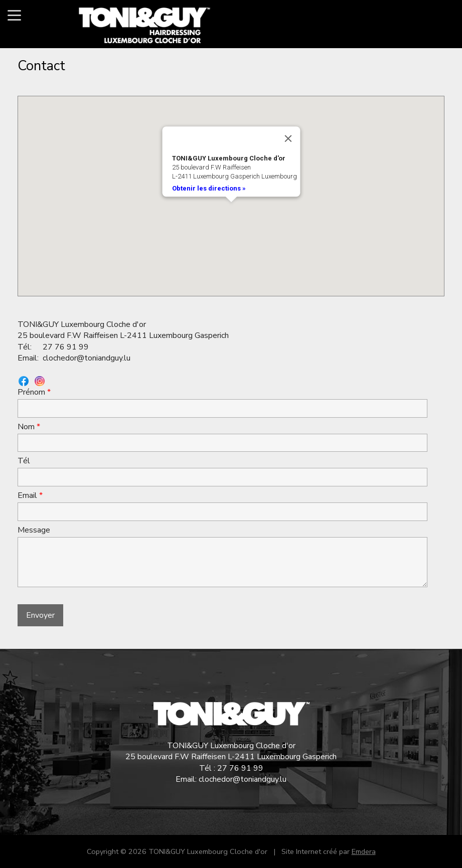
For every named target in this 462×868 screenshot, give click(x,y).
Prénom (34, 392)
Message (34, 530)
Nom (29, 427)
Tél (24, 461)
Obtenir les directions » (208, 188)
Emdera (364, 851)
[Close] (288, 138)
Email (30, 495)
